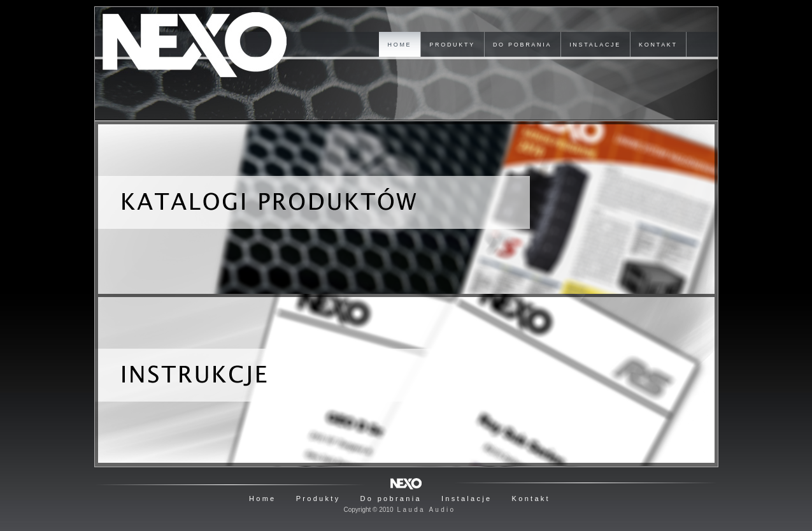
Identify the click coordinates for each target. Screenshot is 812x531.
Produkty (318, 498)
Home (263, 498)
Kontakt (531, 498)
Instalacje (467, 498)
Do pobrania (391, 498)
